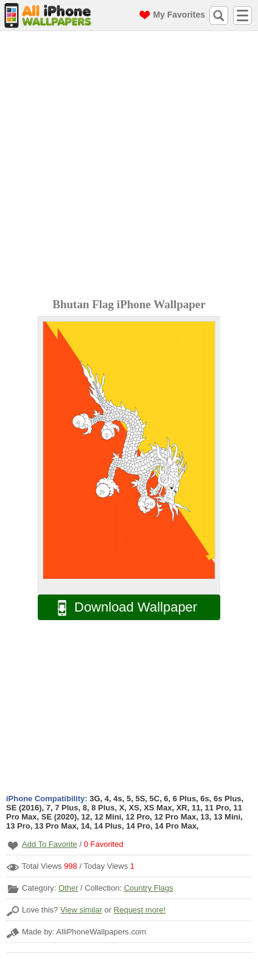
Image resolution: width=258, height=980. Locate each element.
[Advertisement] (129, 166)
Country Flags (149, 888)
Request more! (140, 910)
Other (68, 888)
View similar (81, 910)
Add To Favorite (50, 844)
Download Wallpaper (121, 608)
